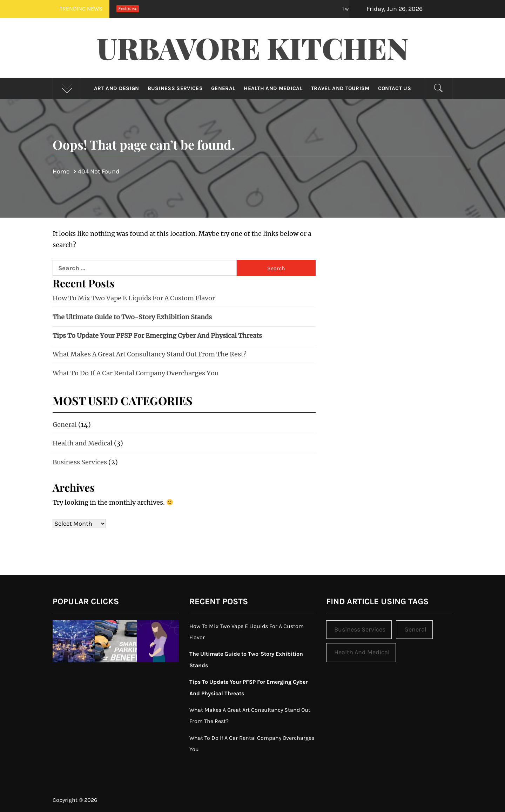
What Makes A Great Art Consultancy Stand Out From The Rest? (150, 354)
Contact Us (395, 88)
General (223, 88)
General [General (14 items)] (415, 629)
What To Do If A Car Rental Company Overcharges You (136, 373)
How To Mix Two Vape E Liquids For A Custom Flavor (134, 298)
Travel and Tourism (340, 88)
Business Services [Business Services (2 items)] (360, 629)
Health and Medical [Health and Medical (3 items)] (362, 652)
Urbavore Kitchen (253, 48)
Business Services (175, 88)
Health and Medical (273, 88)
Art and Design (116, 88)
